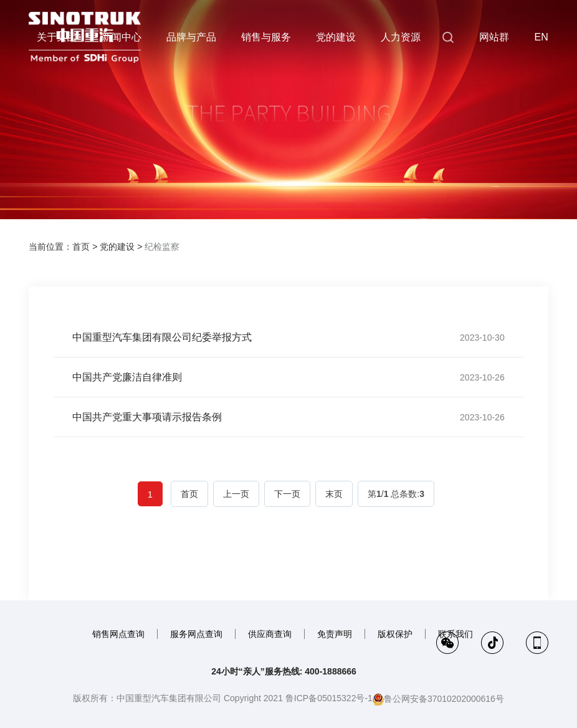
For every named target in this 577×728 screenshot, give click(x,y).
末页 (334, 494)
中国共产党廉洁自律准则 (127, 377)
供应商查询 (270, 634)
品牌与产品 (191, 37)
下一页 (287, 494)
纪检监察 (162, 247)
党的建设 (336, 37)
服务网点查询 (196, 634)
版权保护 (395, 634)
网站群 (494, 37)
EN (541, 37)
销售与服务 (266, 37)
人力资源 (401, 37)
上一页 (236, 494)
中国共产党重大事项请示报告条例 (147, 417)
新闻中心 (122, 37)
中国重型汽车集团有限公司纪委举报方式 (162, 337)
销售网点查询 (118, 634)
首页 (81, 247)
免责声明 (335, 634)
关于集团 (57, 37)
